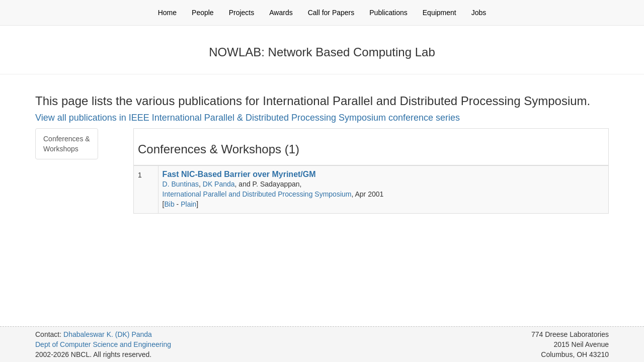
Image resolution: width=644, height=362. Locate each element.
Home (167, 13)
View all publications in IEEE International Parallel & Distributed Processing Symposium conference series (248, 118)
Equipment (439, 13)
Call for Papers (331, 13)
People (203, 13)
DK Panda (219, 184)
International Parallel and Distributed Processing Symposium (257, 194)
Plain (188, 204)
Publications (388, 13)
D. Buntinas (181, 184)
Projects (242, 13)
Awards (281, 13)
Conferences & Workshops (67, 144)
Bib (170, 204)
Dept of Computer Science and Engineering (103, 344)
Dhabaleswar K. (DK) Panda (108, 334)
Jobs (479, 13)
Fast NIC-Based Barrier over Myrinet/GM (239, 174)
